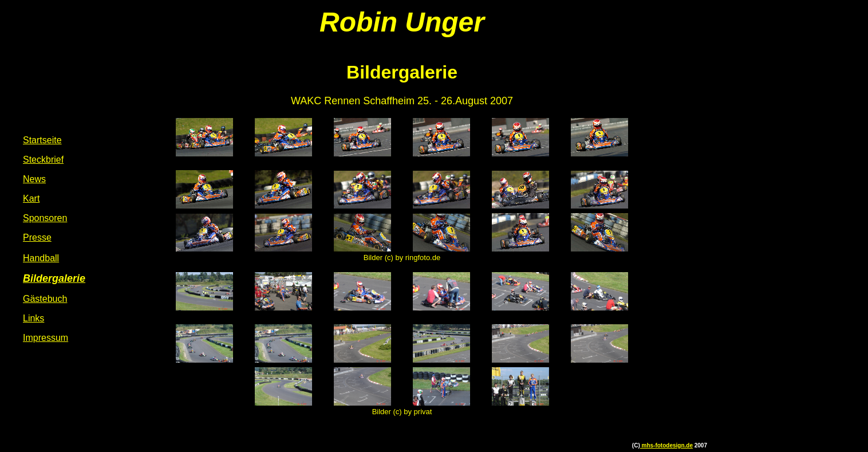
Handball (41, 258)
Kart (31, 199)
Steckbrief (43, 160)
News (34, 179)
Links (33, 318)
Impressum (46, 338)
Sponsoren (45, 218)
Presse (37, 237)
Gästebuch (45, 299)
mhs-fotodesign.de (666, 445)
